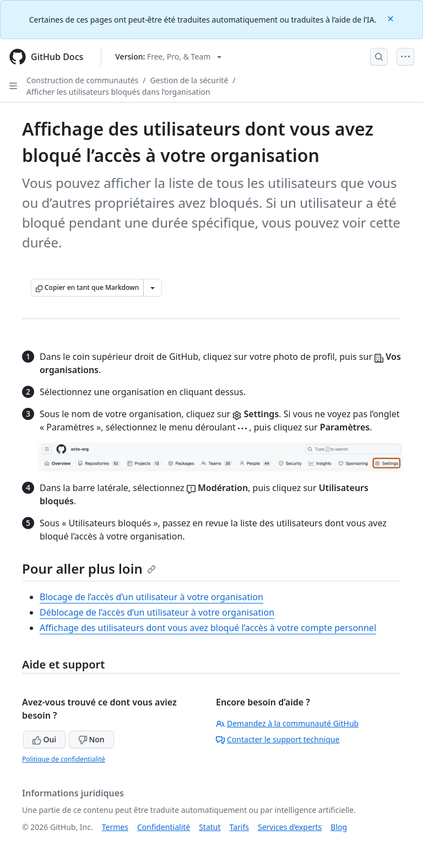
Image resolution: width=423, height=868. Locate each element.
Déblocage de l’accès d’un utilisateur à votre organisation (157, 612)
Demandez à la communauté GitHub (287, 723)
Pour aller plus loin (89, 568)
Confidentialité (164, 827)
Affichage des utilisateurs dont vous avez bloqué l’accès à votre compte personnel (208, 628)
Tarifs (239, 827)
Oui (44, 739)
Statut (210, 827)
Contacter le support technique (278, 739)
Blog (339, 827)
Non (91, 739)
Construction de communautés (82, 80)
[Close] (392, 18)
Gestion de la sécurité (189, 80)
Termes (115, 827)
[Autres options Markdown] (153, 288)
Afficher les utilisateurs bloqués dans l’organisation (118, 92)
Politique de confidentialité (64, 759)
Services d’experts (290, 827)
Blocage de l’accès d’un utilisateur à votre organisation (151, 597)
